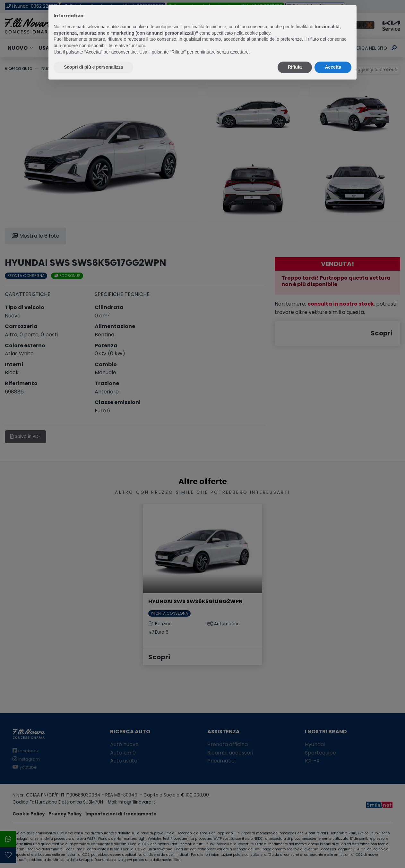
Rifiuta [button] (295, 67)
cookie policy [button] (258, 33)
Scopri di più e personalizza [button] (93, 67)
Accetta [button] (333, 67)
